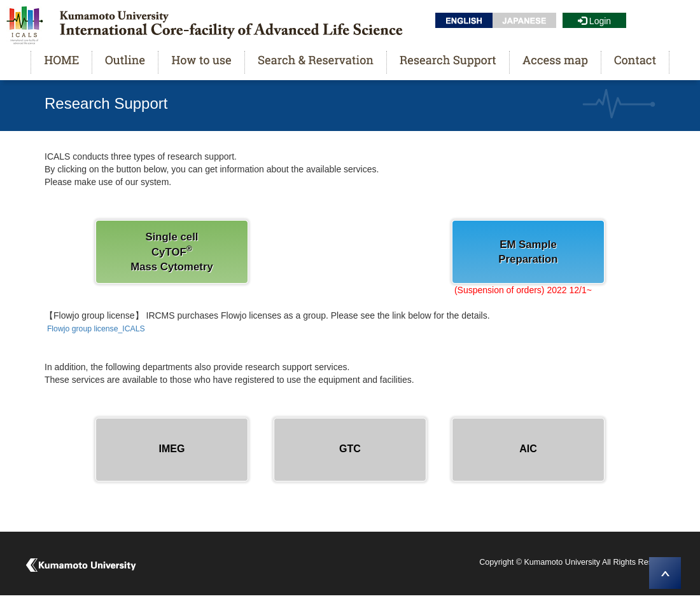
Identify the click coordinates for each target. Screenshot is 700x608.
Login (594, 21)
